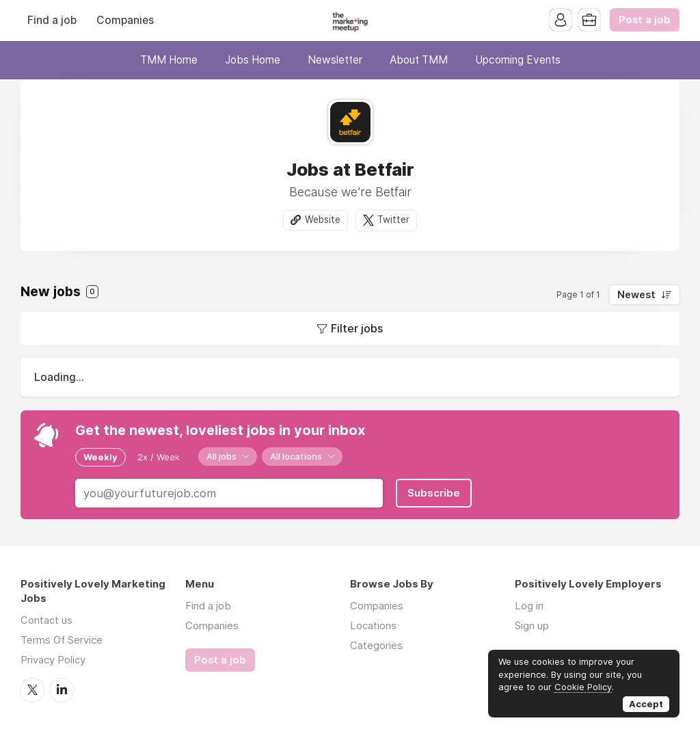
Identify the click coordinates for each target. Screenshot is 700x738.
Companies (125, 20)
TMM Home (169, 60)
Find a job (52, 20)
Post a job (645, 20)
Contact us (46, 620)
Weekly (100, 457)
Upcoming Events (518, 60)
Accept (646, 704)
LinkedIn (62, 690)
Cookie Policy (583, 687)
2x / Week (159, 457)
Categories (376, 645)
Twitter (393, 220)
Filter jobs (357, 328)
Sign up (532, 625)
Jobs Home (253, 60)
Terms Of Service (62, 640)
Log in (529, 606)
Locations (373, 625)
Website (323, 220)
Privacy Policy (53, 660)
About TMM (419, 60)
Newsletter (335, 60)
